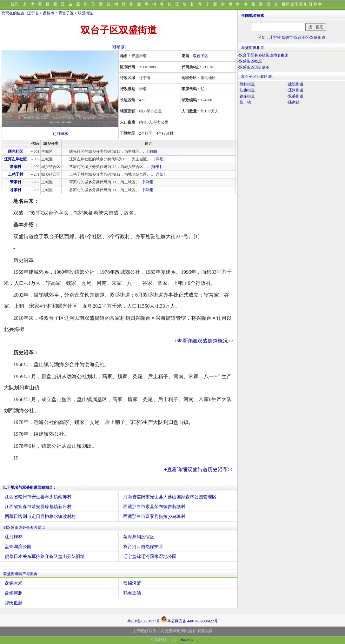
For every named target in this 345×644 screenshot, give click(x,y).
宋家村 (16, 182)
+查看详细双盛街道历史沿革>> (199, 470)
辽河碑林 (60, 134)
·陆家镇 (293, 102)
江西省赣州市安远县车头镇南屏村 (38, 497)
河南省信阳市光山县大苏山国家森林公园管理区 (170, 497)
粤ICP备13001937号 (144, 621)
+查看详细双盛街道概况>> (204, 341)
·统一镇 (245, 102)
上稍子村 (16, 174)
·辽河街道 (295, 90)
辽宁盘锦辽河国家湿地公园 (150, 557)
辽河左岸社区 (16, 159)
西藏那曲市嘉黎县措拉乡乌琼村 (154, 517)
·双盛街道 (295, 96)
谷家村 (16, 190)
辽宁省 (33, 13)
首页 (14, 4)
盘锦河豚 (14, 593)
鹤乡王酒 (132, 593)
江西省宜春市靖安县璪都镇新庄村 (38, 507)
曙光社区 (16, 151)
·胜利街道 (247, 84)
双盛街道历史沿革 (254, 67)
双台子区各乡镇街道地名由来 (264, 55)
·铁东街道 (247, 96)
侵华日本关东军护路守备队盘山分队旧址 (45, 557)
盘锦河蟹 (132, 583)
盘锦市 (49, 13)
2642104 (187, 640)
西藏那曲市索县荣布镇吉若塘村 (154, 507)
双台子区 (66, 13)
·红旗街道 (247, 90)
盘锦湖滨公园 (18, 547)
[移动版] (119, 47)
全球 (294, 4)
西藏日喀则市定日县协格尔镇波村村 (40, 517)
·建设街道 (295, 84)
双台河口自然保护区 (143, 547)
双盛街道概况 (250, 61)
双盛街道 (85, 13)
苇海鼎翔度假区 (139, 537)
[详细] (152, 151)
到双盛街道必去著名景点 (24, 527)
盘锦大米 (14, 583)
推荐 (286, 4)
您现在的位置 (13, 13)
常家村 (16, 167)
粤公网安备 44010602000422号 (189, 619)
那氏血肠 (14, 603)
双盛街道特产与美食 (20, 574)
